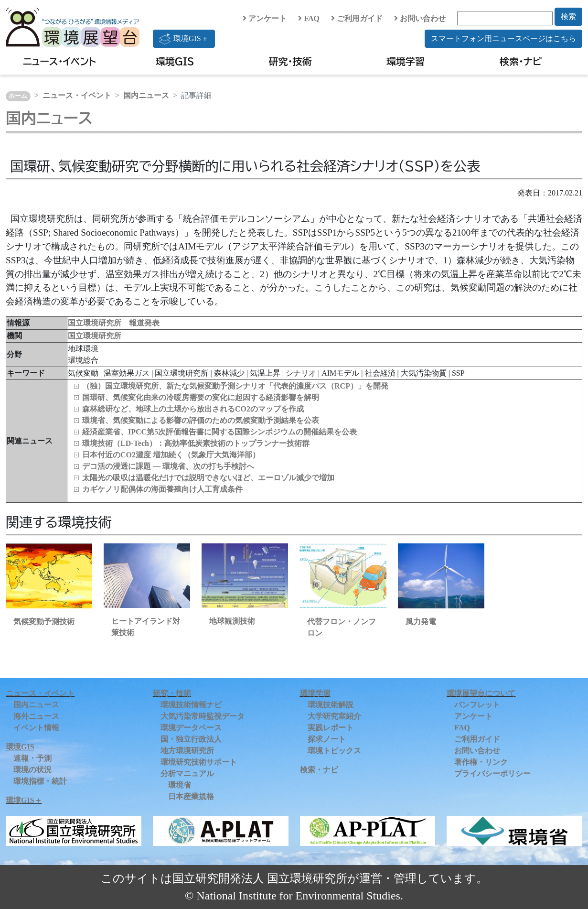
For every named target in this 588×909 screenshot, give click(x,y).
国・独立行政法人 (191, 739)
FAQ (309, 18)
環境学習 (406, 61)
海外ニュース (36, 716)
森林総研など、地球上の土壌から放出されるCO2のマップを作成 (193, 409)
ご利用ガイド (357, 18)
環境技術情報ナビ (191, 705)
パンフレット (477, 705)
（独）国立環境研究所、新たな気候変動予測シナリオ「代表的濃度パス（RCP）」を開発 (235, 386)
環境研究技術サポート (199, 762)
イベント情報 (36, 728)
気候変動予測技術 (44, 622)
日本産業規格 (191, 796)
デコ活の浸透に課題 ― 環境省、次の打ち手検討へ (168, 466)
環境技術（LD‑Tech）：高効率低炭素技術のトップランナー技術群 (196, 443)
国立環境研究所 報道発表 (114, 323)
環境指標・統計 (40, 781)
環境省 (180, 785)
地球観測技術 (232, 621)
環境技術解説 (331, 705)
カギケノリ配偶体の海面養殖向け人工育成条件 (162, 489)
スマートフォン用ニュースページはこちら (503, 38)
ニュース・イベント (59, 61)
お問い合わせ (420, 18)
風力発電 (421, 622)
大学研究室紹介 (334, 716)
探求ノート (327, 739)
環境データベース (191, 728)
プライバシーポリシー (492, 774)
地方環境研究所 (187, 751)
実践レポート (331, 728)
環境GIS (175, 61)
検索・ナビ (521, 61)
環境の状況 (32, 770)
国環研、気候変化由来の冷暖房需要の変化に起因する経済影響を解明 (201, 397)
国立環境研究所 (95, 336)
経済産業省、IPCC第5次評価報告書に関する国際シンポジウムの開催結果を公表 (219, 432)
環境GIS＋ (184, 39)
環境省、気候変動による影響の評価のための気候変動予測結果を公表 (201, 420)
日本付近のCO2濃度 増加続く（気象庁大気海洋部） (171, 455)
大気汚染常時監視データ (203, 716)
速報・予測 (32, 758)
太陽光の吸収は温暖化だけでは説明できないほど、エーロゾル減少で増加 (208, 478)
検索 (568, 16)
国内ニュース (146, 95)
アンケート (265, 18)
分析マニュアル (187, 774)
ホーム (18, 96)
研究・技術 (290, 61)
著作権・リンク (481, 762)
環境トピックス (334, 751)
